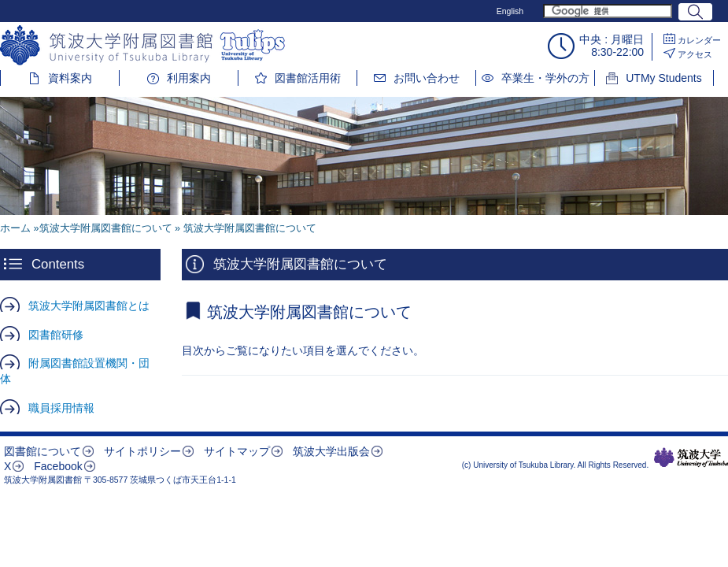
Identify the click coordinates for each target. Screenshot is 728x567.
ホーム (15, 228)
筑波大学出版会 (331, 451)
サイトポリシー (142, 451)
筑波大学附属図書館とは (89, 306)
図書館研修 (56, 335)
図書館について (42, 451)
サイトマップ (237, 451)
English (510, 11)
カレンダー (699, 40)
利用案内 (189, 78)
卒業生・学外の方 (545, 78)
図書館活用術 (308, 78)
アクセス (695, 54)
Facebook (58, 466)
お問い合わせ (427, 78)
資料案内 (70, 78)
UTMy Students (663, 78)
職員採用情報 (61, 408)
